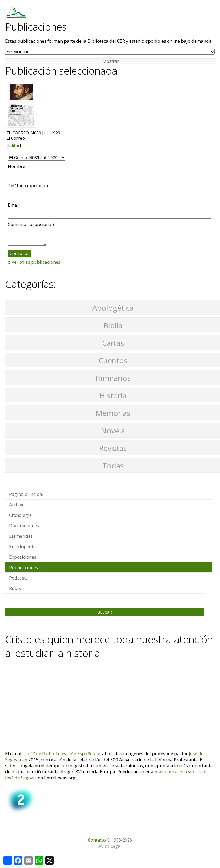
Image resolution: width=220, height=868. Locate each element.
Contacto (97, 840)
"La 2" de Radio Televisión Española (60, 754)
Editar (14, 145)
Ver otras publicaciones (36, 262)
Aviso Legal (110, 846)
